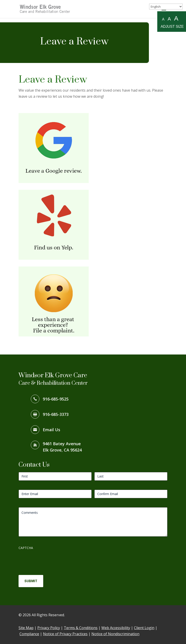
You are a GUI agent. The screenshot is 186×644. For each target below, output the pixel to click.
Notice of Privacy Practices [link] (65, 634)
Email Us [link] (51, 430)
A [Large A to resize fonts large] (176, 19)
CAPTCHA (26, 548)
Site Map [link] (26, 628)
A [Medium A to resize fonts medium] (169, 19)
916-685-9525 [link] (56, 399)
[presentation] (53, 561)
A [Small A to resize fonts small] (163, 19)
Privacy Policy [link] (49, 628)
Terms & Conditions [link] (81, 628)
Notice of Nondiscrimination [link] (115, 634)
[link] (45, 9)
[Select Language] (166, 7)
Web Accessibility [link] (116, 628)
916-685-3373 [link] (56, 414)
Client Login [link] (144, 628)
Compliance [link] (29, 634)
